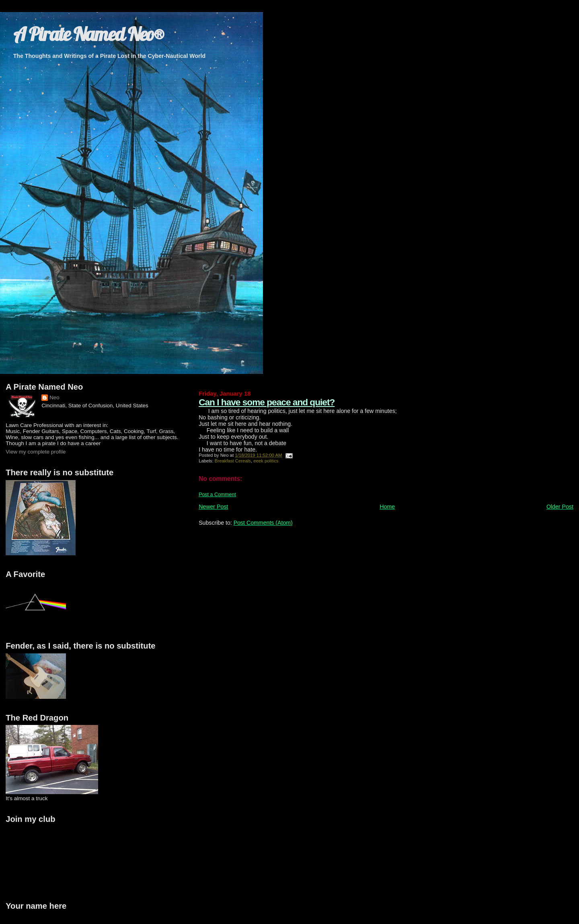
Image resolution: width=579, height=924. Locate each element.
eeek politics (266, 461)
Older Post (560, 507)
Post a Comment (217, 495)
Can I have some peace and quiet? (267, 402)
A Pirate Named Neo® (88, 34)
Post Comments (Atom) (263, 523)
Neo (54, 397)
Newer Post (213, 507)
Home (387, 507)
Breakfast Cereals (233, 461)
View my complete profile (36, 452)
